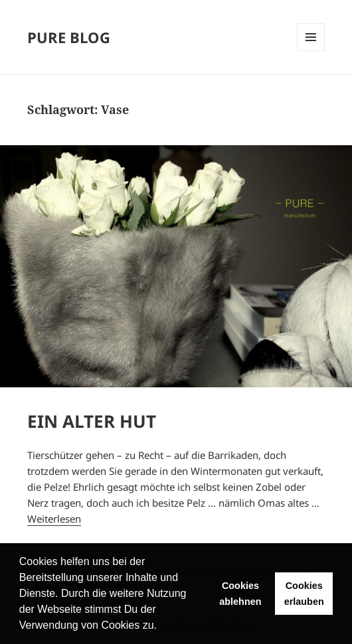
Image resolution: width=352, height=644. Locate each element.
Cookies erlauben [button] (304, 594)
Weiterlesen (54, 519)
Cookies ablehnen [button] (240, 594)
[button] (161, 627)
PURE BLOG (69, 37)
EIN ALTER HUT (92, 421)
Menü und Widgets (311, 37)
